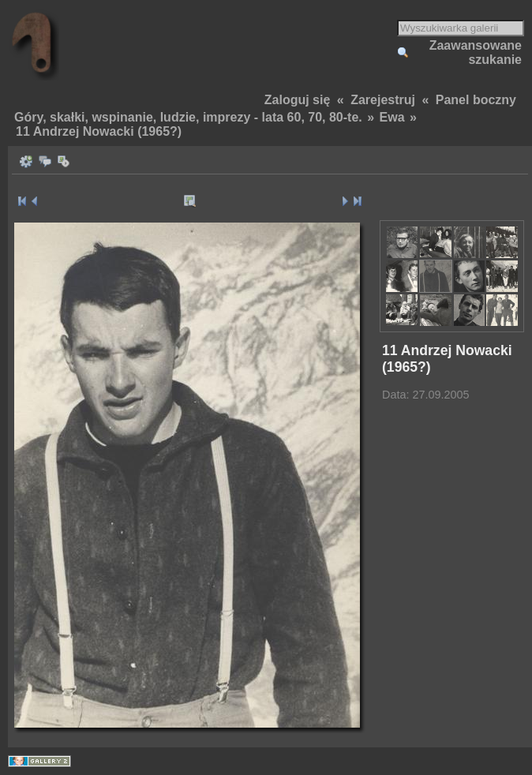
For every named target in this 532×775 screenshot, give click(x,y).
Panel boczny (476, 100)
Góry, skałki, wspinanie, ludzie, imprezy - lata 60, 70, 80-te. (188, 117)
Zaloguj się (298, 100)
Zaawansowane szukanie (476, 52)
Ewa (392, 117)
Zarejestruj (383, 100)
